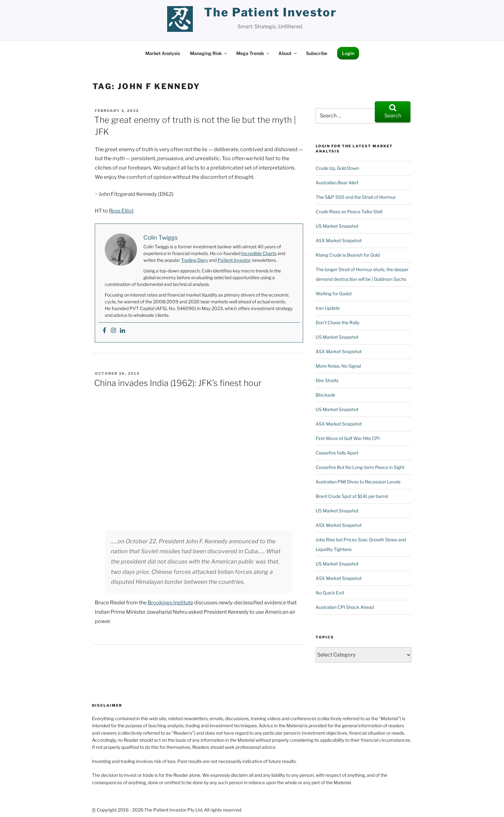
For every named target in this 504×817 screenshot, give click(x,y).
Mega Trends (253, 28)
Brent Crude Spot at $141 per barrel (352, 470)
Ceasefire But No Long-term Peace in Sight (360, 441)
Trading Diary (194, 234)
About (288, 28)
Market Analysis (163, 28)
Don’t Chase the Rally (337, 297)
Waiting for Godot (334, 268)
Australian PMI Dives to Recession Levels (358, 456)
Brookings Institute (170, 577)
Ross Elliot (121, 185)
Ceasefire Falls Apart (337, 427)
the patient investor (270, 12)
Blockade (325, 369)
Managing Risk (209, 28)
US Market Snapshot (337, 200)
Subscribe (317, 28)
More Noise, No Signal (338, 340)
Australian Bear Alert (337, 157)
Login (348, 28)
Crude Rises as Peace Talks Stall (349, 186)
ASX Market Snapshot (339, 215)
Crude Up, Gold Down (337, 142)
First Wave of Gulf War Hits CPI (348, 413)
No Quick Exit (330, 567)
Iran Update (328, 282)
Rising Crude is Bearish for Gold (348, 229)
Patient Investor (234, 234)
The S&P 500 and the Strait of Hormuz (356, 171)
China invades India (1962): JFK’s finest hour (178, 357)
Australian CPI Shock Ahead (345, 581)
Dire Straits (327, 355)
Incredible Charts (259, 228)
